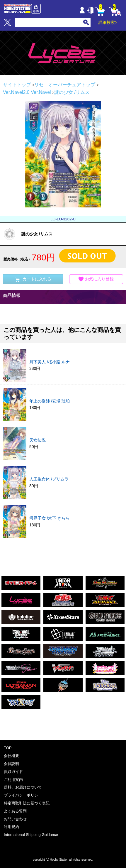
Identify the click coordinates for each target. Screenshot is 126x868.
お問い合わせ (15, 819)
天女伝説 (38, 440)
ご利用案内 (13, 780)
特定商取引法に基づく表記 (27, 803)
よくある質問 (15, 811)
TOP (8, 748)
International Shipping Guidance (31, 835)
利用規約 (11, 827)
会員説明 (11, 764)
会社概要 (11, 756)
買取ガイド (13, 772)
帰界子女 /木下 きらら (50, 518)
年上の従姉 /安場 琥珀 (50, 401)
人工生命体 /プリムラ (49, 479)
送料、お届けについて (23, 787)
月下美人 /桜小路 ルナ (50, 362)
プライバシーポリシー (23, 795)
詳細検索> (108, 22)
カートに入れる (33, 279)
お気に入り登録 (96, 279)
